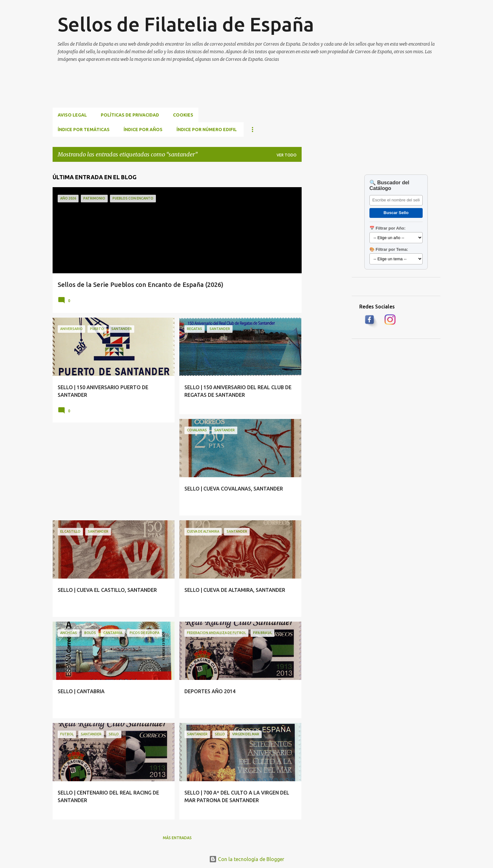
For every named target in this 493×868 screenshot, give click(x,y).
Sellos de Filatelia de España (186, 24)
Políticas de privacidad (130, 115)
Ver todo (287, 155)
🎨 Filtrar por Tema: (389, 249)
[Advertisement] (168, 92)
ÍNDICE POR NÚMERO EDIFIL (207, 130)
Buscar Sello (396, 213)
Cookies (183, 115)
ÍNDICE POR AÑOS (143, 130)
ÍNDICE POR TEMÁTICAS (84, 130)
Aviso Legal (72, 115)
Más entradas (177, 838)
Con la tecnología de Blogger (247, 859)
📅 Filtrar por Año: (387, 228)
